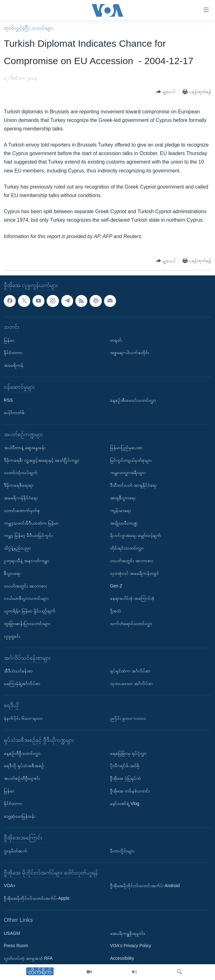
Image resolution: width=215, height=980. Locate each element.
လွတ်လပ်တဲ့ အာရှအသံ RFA (28, 958)
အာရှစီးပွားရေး (123, 498)
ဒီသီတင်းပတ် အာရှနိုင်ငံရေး (133, 485)
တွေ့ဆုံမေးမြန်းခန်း (20, 816)
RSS (8, 400)
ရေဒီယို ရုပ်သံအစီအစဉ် (24, 766)
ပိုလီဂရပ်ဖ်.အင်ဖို (125, 766)
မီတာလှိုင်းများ (122, 851)
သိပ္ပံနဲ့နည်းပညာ (17, 548)
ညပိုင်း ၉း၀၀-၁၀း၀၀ (128, 718)
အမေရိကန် (14, 365)
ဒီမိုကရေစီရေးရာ (19, 485)
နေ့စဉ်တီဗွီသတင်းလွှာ (22, 753)
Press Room (16, 946)
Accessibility (122, 958)
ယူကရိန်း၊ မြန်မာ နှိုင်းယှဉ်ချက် (30, 611)
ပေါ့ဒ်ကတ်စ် (14, 412)
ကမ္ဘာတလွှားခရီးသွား (128, 472)
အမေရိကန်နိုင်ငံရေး (21, 498)
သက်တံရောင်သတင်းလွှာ (131, 623)
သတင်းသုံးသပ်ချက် (21, 472)
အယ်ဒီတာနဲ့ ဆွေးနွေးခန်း (25, 448)
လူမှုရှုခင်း (12, 636)
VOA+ (10, 886)
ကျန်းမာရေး (120, 510)
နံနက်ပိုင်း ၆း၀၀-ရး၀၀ (23, 718)
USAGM (12, 933)
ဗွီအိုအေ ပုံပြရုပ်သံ (125, 778)
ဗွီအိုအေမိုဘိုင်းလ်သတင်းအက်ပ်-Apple (37, 898)
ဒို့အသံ (116, 611)
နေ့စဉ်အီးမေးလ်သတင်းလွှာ (133, 400)
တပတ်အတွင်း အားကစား (25, 586)
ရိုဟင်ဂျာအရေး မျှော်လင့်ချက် (136, 535)
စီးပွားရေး (12, 573)
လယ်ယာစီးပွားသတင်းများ (26, 598)
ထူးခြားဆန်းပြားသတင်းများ (27, 623)
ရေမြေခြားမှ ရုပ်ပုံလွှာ (128, 753)
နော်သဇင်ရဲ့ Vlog (125, 803)
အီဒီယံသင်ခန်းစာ (18, 671)
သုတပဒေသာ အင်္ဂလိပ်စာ (131, 683)
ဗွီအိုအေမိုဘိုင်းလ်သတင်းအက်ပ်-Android (145, 886)
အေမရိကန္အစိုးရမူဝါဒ (128, 933)
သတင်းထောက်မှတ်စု (22, 510)
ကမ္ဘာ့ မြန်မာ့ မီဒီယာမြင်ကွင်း (28, 535)
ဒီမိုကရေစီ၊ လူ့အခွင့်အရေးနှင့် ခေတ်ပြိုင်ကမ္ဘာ (42, 460)
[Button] (166, 92)
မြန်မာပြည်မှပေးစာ (126, 448)
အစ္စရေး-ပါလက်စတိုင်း (130, 352)
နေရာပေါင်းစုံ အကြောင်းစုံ (132, 598)
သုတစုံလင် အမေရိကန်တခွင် (134, 573)
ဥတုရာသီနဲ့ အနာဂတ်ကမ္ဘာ (26, 561)
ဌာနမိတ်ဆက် (16, 851)
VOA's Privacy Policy (131, 946)
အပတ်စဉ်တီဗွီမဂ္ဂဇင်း (22, 778)
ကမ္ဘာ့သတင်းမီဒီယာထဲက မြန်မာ (31, 523)
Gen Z (116, 586)
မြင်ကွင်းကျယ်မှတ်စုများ (131, 460)
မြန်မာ (9, 340)
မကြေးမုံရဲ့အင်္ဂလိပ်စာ (22, 683)
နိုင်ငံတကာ (13, 352)
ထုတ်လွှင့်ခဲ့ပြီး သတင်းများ (29, 28)
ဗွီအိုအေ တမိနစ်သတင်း (130, 791)
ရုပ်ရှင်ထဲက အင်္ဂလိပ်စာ (130, 671)
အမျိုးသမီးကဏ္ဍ (124, 523)
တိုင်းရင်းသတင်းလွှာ (127, 548)
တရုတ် (116, 340)
